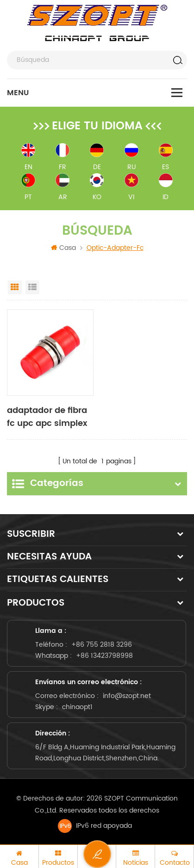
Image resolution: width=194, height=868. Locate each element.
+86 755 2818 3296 (102, 643)
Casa (63, 248)
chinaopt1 (77, 705)
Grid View (15, 287)
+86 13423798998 (104, 654)
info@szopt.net (127, 694)
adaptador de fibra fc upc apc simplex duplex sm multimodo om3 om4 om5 (47, 417)
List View (32, 287)
